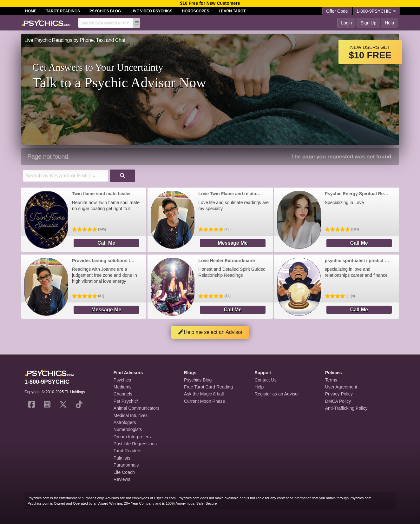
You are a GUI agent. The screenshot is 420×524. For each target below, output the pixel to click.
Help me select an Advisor (210, 332)
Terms (331, 380)
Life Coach (124, 472)
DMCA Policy (338, 401)
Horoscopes (196, 11)
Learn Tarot (232, 11)
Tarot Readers (128, 451)
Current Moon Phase (204, 401)
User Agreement (341, 387)
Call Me (106, 243)
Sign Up (368, 23)
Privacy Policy (339, 394)
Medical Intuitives (131, 415)
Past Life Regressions (135, 444)
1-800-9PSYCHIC (376, 11)
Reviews (122, 479)
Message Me (233, 243)
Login (346, 23)
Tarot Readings (63, 11)
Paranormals (126, 465)
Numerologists (128, 429)
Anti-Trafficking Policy (346, 408)
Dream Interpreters (132, 437)
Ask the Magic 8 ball (204, 394)
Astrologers (125, 422)
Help (389, 23)
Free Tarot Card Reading (208, 387)
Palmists (122, 458)
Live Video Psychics (151, 11)
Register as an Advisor (277, 394)
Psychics (122, 380)
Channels (123, 394)
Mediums (123, 387)
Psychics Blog (105, 11)
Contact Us (265, 380)
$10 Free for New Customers (210, 3)
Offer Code (337, 11)
